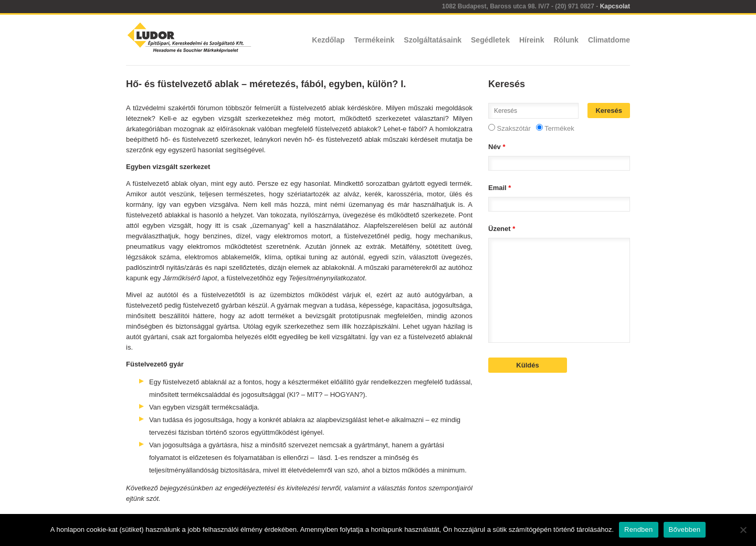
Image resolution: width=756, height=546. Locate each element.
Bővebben (685, 529)
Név (497, 147)
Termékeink (375, 40)
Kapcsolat (615, 6)
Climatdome (609, 40)
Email (500, 188)
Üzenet (502, 229)
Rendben (639, 529)
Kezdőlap (328, 40)
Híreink (532, 40)
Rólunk (566, 40)
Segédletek (490, 40)
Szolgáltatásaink (433, 40)
